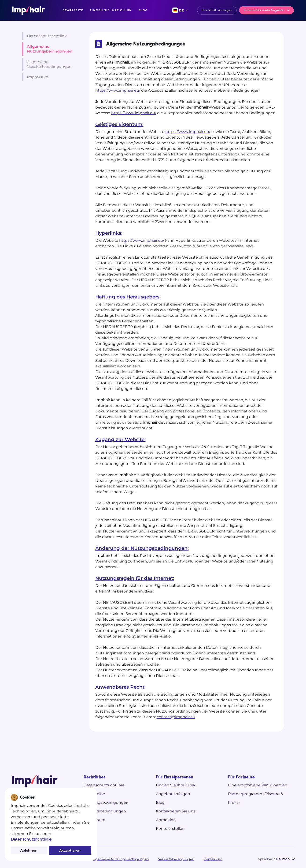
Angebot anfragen (173, 794)
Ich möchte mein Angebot (266, 10)
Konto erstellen (170, 828)
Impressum (38, 77)
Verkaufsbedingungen (105, 811)
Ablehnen (29, 850)
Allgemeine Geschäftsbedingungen (49, 64)
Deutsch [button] (285, 859)
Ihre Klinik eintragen (217, 10)
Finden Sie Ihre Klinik (111, 10)
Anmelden (166, 820)
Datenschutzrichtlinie (47, 36)
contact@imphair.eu (176, 717)
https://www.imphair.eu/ (118, 90)
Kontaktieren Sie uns (176, 811)
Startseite (73, 10)
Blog (143, 10)
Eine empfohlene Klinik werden (258, 785)
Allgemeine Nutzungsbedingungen (50, 49)
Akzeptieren (70, 850)
